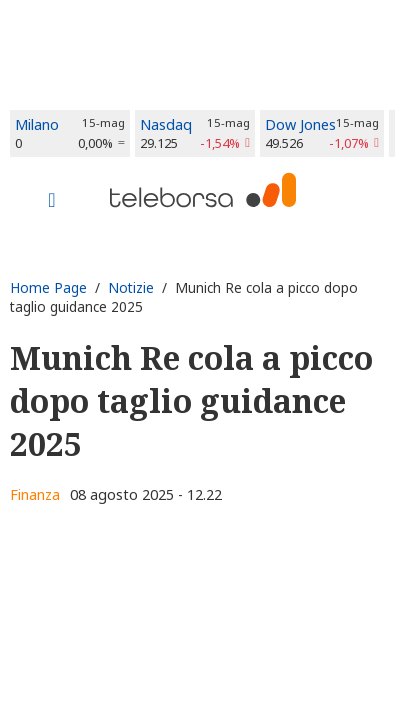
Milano (37, 124)
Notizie (131, 287)
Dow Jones (300, 124)
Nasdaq (166, 124)
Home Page (48, 287)
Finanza (35, 494)
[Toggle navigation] (52, 202)
